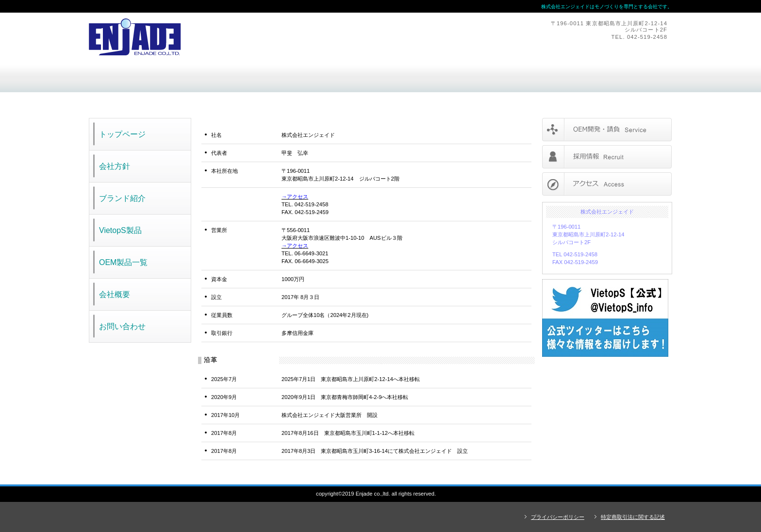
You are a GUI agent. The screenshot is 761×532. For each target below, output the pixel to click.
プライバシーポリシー (558, 517)
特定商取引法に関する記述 (633, 517)
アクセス (607, 184)
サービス (607, 130)
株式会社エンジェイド (222, 37)
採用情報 (607, 157)
